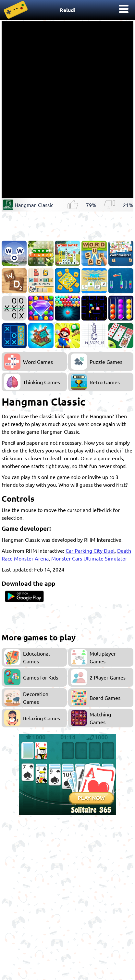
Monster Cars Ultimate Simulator (89, 558)
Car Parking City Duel (90, 550)
